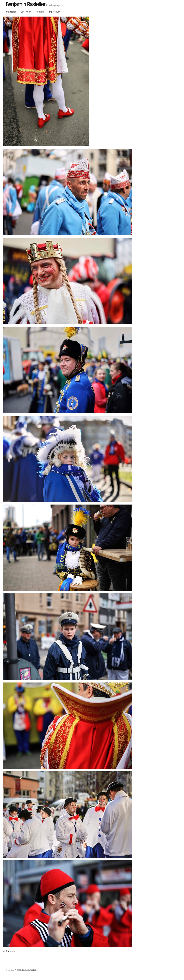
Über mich (26, 12)
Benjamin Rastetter (30, 970)
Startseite (11, 12)
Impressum (54, 12)
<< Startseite (9, 951)
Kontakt (40, 12)
